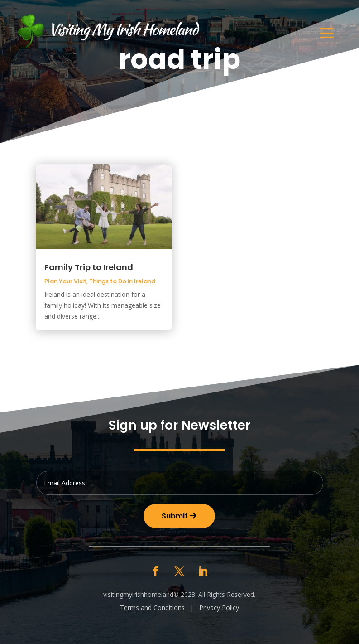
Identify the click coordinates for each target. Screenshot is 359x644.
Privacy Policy (219, 608)
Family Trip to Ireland (89, 267)
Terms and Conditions (152, 608)
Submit (175, 516)
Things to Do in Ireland (122, 281)
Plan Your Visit (65, 281)
